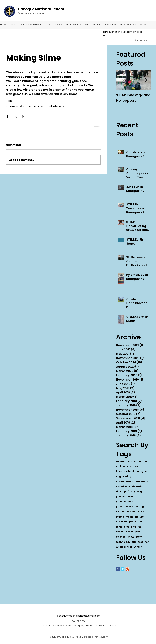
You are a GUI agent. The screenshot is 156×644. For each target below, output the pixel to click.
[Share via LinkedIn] (23, 117)
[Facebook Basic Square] (118, 569)
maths (120, 517)
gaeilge (139, 492)
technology (123, 542)
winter (138, 547)
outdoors (122, 522)
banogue (141, 471)
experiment (123, 487)
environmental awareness (132, 481)
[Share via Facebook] (8, 117)
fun (130, 492)
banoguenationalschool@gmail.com (79, 616)
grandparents (125, 502)
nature (140, 517)
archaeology (124, 466)
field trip (137, 487)
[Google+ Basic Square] (127, 569)
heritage (140, 507)
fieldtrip (121, 492)
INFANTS (121, 461)
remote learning (126, 527)
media (130, 517)
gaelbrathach (124, 497)
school (120, 532)
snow (131, 537)
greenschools (124, 507)
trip (134, 542)
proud (133, 522)
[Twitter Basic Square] (123, 569)
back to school (125, 471)
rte (140, 527)
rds (140, 522)
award (137, 466)
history (120, 512)
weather (144, 542)
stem (139, 537)
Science (132, 461)
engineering (124, 477)
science (121, 537)
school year (133, 532)
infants (131, 512)
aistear (144, 461)
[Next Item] (146, 80)
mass (141, 512)
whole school (124, 547)
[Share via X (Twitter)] (15, 117)
